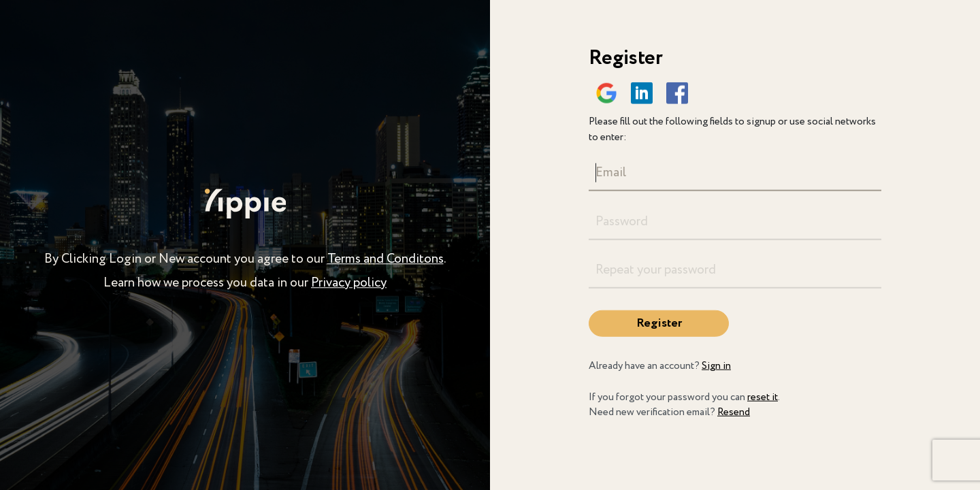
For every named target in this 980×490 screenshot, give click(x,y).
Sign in (716, 366)
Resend (734, 412)
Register (659, 323)
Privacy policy (349, 283)
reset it (763, 397)
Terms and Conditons (386, 259)
